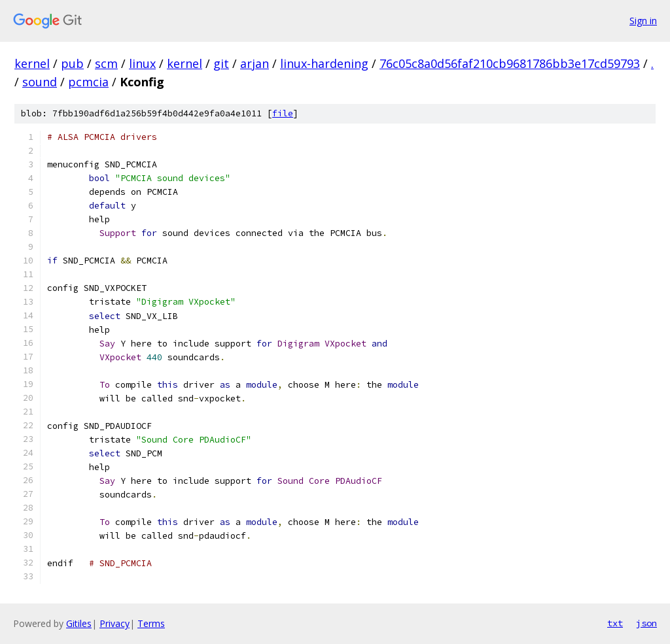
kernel (32, 63)
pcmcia (88, 82)
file (283, 113)
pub (72, 63)
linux (142, 63)
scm (106, 63)
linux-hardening (324, 63)
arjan (255, 63)
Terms (151, 623)
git (221, 63)
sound (40, 82)
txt (615, 623)
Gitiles (79, 623)
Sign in (643, 21)
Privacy (115, 623)
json (646, 623)
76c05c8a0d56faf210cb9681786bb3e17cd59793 (510, 63)
